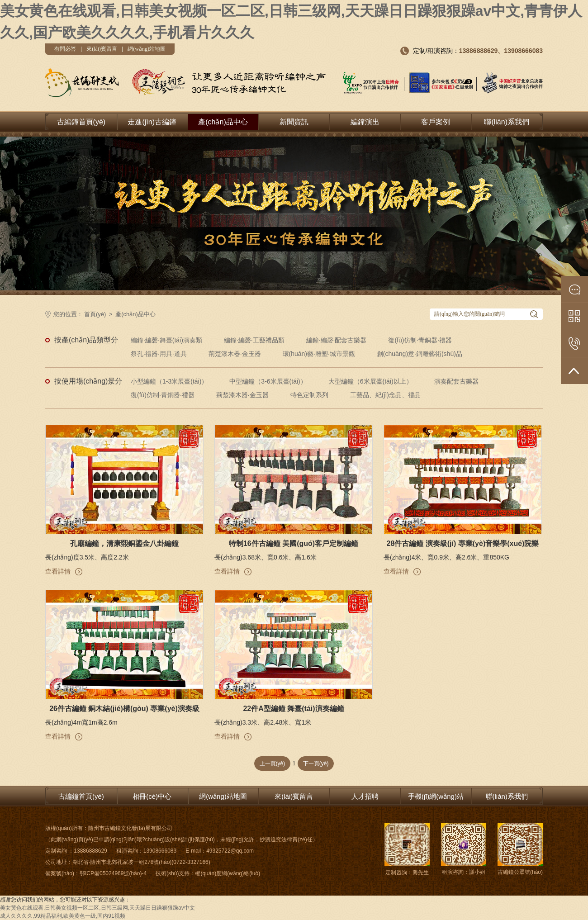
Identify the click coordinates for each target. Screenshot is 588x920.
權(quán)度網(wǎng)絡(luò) (228, 873)
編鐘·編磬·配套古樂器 (337, 340)
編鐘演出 (365, 122)
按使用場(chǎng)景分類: (88, 383)
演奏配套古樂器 (456, 381)
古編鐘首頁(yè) (81, 122)
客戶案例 (436, 122)
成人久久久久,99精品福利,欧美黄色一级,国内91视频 (63, 916)
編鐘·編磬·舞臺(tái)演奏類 (166, 340)
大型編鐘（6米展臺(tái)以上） (370, 381)
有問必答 (65, 49)
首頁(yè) (95, 314)
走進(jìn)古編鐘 (152, 122)
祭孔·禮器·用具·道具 (159, 354)
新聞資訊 (294, 122)
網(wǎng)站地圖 (147, 49)
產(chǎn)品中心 (223, 122)
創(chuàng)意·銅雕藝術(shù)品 (420, 354)
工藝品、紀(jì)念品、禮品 (385, 395)
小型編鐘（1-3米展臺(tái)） (169, 381)
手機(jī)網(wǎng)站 (436, 796)
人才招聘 (365, 796)
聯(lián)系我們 (507, 122)
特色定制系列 (309, 395)
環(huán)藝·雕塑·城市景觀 (319, 354)
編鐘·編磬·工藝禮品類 (254, 340)
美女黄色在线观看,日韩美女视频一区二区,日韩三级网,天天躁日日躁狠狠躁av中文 (97, 908)
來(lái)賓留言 (102, 49)
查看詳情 (58, 571)
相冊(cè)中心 (152, 796)
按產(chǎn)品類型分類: (86, 341)
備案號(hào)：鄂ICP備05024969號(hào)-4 (96, 873)
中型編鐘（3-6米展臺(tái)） (268, 381)
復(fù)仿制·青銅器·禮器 (420, 340)
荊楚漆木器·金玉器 (235, 354)
